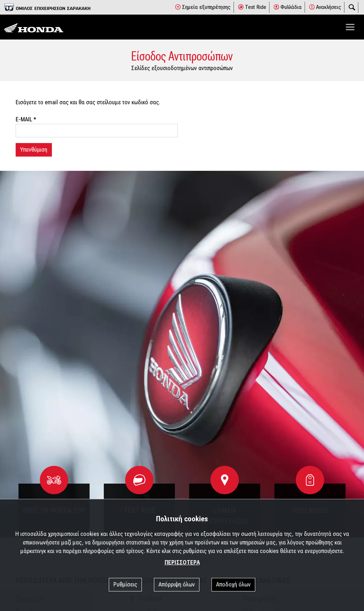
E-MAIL (26, 119)
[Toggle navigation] (350, 27)
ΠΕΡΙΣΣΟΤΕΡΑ (182, 562)
